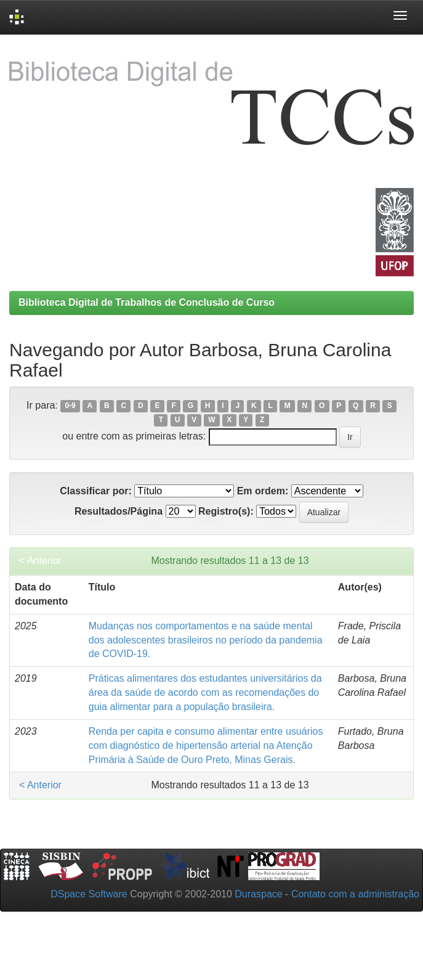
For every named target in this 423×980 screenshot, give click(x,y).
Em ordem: (263, 491)
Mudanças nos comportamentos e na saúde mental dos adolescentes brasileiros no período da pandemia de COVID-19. (206, 640)
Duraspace (258, 894)
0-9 (70, 406)
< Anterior (40, 561)
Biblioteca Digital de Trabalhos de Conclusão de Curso (147, 302)
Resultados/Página (119, 511)
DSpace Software (89, 894)
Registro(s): (226, 511)
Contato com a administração (355, 894)
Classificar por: (95, 491)
